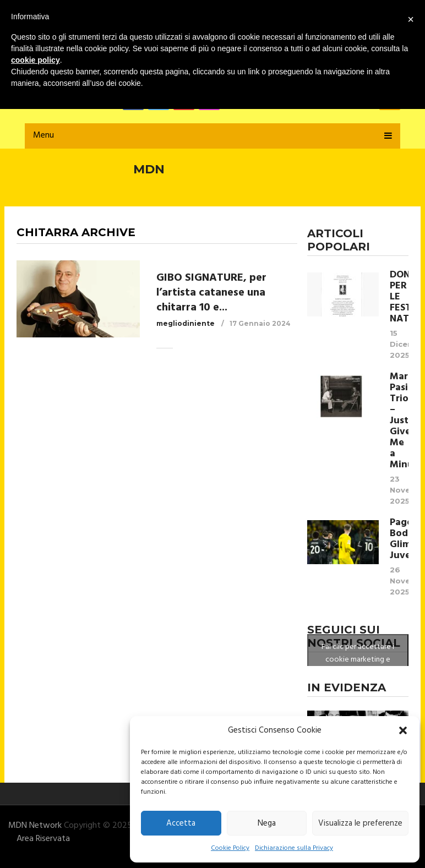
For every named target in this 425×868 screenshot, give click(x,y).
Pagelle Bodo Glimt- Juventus (399, 539)
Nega (267, 823)
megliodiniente (186, 323)
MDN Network (35, 826)
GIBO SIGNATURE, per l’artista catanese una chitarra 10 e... (211, 293)
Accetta (181, 823)
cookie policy (36, 60)
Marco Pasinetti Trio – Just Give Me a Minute (399, 421)
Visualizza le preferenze (360, 823)
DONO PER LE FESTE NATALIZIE (399, 297)
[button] (403, 730)
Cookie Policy (230, 848)
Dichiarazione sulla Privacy (294, 848)
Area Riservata (43, 839)
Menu (43, 135)
